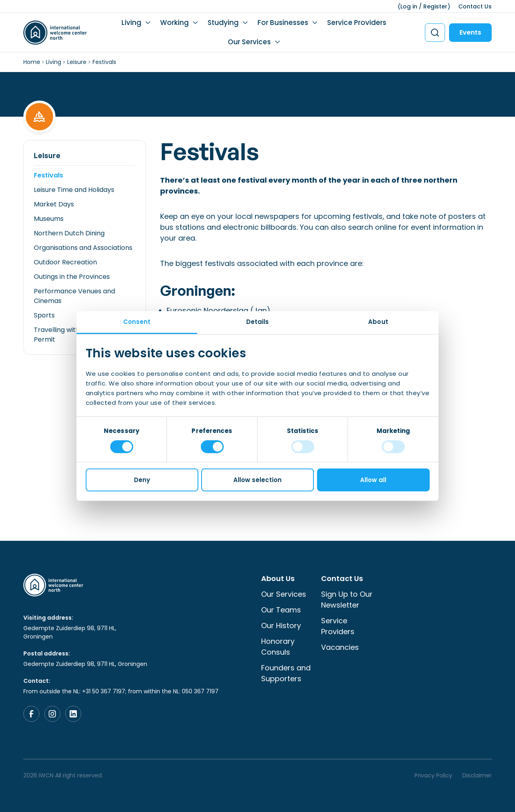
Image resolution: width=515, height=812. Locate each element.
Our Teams (281, 610)
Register (435, 6)
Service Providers (357, 23)
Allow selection (257, 480)
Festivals (48, 175)
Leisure (77, 62)
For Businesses (283, 23)
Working (174, 23)
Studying (223, 23)
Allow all (373, 480)
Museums (49, 219)
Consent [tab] (137, 322)
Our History (281, 625)
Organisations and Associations (83, 248)
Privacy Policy (433, 775)
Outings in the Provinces (72, 277)
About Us (278, 578)
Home (32, 62)
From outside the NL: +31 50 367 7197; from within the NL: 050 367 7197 (121, 691)
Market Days (54, 204)
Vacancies (340, 647)
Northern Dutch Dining (69, 233)
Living (131, 23)
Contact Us (475, 6)
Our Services (249, 42)
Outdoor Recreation (65, 262)
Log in (409, 6)
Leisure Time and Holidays (74, 190)
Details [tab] (258, 322)
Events (470, 32)
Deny (142, 480)
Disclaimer (477, 775)
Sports (44, 315)
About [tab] (378, 322)
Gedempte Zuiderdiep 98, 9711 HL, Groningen (70, 632)
